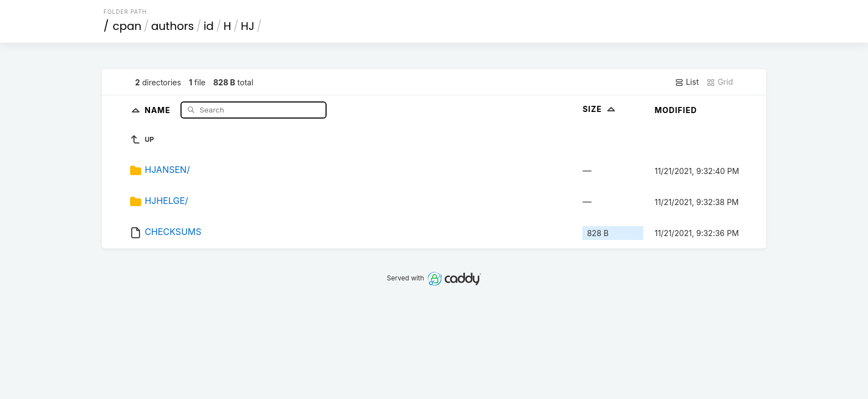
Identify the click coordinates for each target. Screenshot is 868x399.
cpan (127, 26)
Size (600, 109)
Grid (720, 82)
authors (172, 26)
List (687, 82)
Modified (676, 110)
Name (159, 109)
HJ (247, 26)
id (209, 26)
